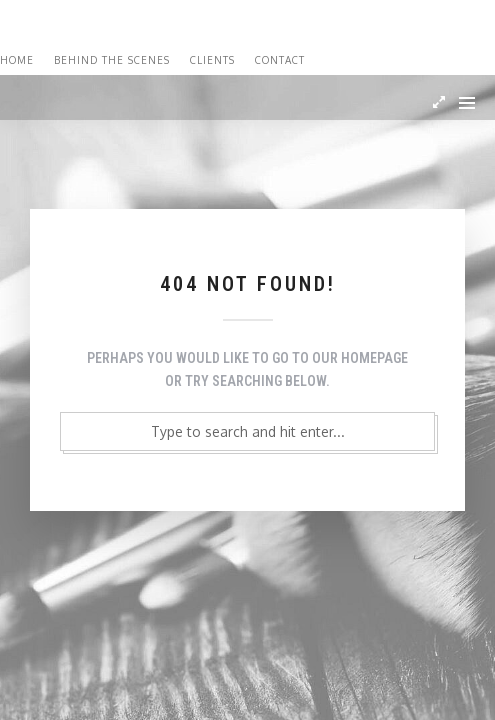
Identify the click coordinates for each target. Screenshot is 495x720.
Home (17, 60)
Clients (212, 60)
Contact (280, 60)
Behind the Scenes (112, 60)
